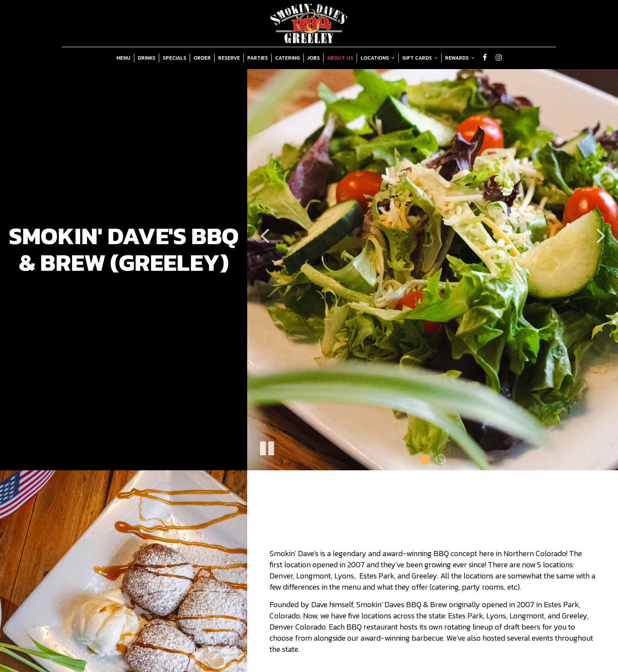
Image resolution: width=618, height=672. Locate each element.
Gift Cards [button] (420, 58)
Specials (174, 58)
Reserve (229, 58)
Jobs (314, 58)
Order (202, 58)
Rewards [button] (460, 58)
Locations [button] (378, 58)
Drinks (147, 58)
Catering (288, 58)
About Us (340, 58)
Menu (123, 58)
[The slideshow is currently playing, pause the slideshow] (267, 447)
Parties (257, 58)
